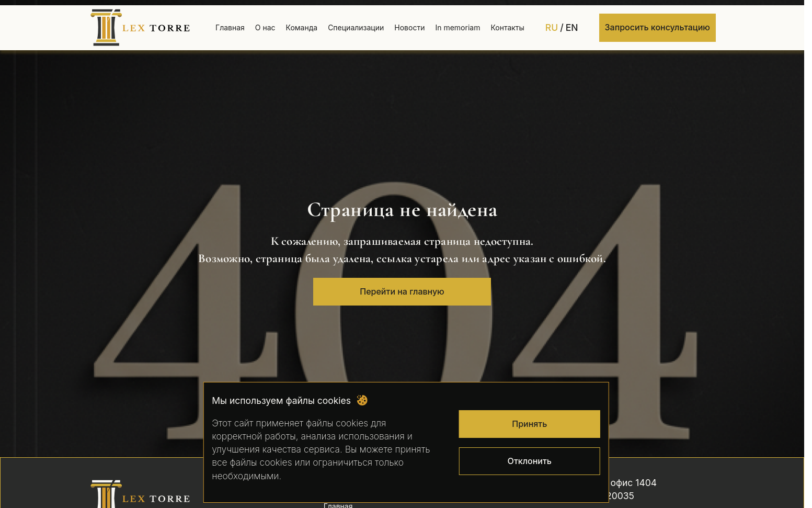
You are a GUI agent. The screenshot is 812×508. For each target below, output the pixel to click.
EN (572, 27)
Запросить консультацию (657, 27)
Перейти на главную (402, 291)
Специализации (356, 27)
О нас (265, 27)
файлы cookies (337, 423)
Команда (302, 27)
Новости (409, 27)
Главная (230, 27)
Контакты (507, 27)
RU (552, 27)
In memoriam (458, 27)
